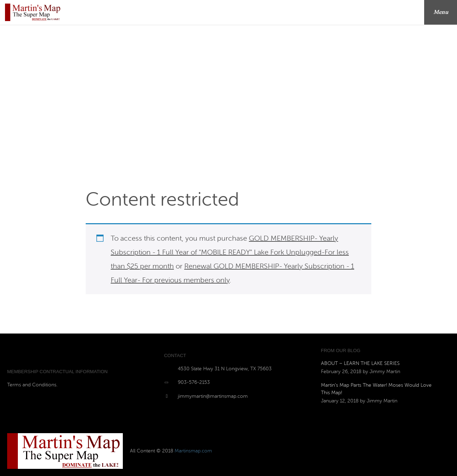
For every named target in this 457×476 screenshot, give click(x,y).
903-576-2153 (194, 382)
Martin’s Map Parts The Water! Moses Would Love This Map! (376, 389)
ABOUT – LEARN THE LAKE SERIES (360, 363)
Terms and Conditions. (32, 385)
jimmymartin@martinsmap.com (213, 396)
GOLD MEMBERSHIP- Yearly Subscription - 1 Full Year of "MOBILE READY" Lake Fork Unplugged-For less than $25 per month (230, 252)
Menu (443, 12)
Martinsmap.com (193, 451)
